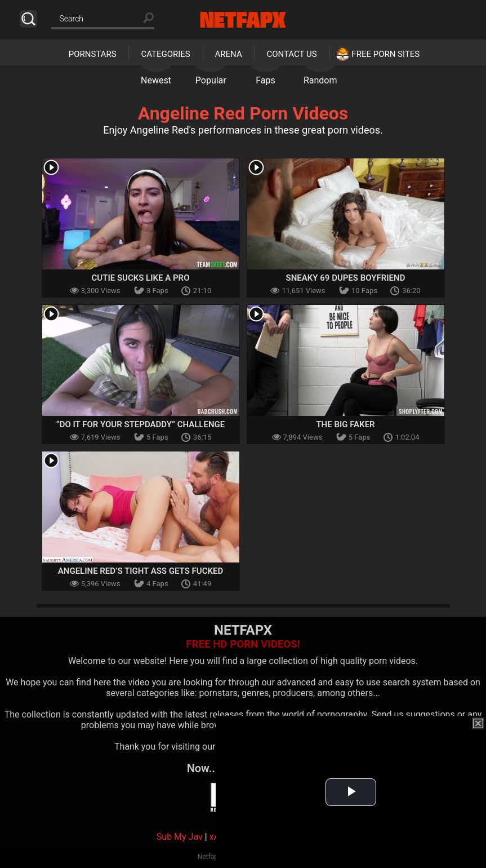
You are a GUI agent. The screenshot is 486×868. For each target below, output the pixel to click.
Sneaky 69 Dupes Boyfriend (346, 278)
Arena (229, 54)
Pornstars (93, 54)
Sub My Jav (180, 837)
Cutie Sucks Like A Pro (141, 278)
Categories (165, 54)
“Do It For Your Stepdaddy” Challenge (141, 424)
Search (28, 19)
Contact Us (291, 54)
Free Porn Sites (385, 54)
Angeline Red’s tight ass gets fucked (141, 571)
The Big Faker (345, 424)
